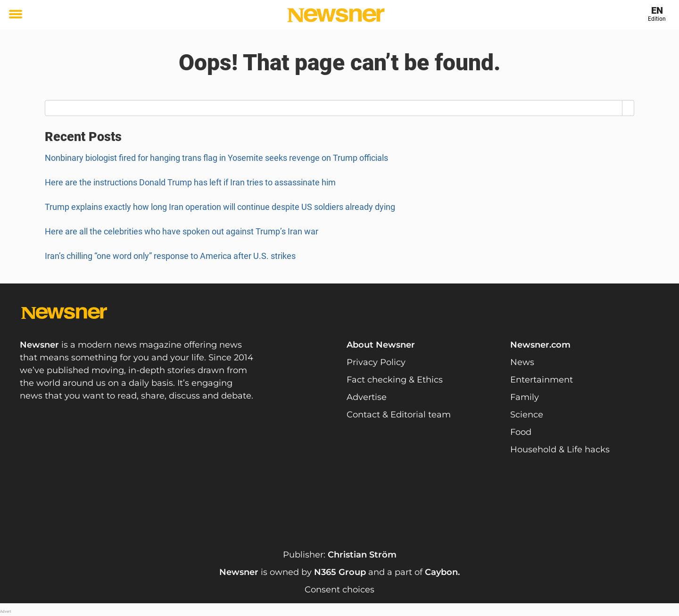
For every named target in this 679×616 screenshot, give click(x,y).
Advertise (367, 397)
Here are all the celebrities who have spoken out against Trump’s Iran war (182, 231)
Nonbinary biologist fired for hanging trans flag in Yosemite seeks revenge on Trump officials (216, 158)
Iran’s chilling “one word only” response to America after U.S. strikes (171, 256)
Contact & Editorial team (399, 415)
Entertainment (542, 380)
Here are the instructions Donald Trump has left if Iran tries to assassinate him (191, 182)
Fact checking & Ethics (395, 380)
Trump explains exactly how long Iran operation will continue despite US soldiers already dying (220, 207)
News (522, 362)
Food (521, 432)
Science (527, 415)
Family (525, 397)
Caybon (441, 572)
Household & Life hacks (560, 450)
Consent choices (339, 590)
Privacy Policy (376, 362)
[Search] (628, 108)
